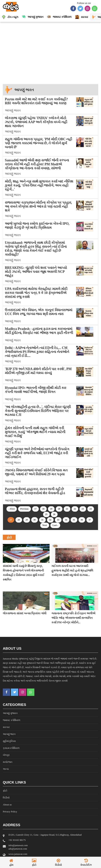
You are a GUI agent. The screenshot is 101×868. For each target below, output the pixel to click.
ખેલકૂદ (6, 755)
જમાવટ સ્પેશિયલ (12, 720)
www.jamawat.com (18, 854)
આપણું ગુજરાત (10, 713)
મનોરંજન (8, 762)
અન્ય (6, 769)
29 (27, 520)
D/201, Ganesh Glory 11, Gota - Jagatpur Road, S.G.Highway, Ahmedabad (45, 835)
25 (46, 514)
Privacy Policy (10, 812)
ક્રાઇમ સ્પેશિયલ (11, 748)
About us (7, 805)
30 (35, 520)
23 (83, 509)
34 (66, 520)
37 (90, 520)
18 (43, 509)
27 (11, 520)
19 (51, 509)
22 (75, 509)
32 (50, 520)
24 (91, 509)
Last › (55, 525)
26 (54, 514)
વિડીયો (6, 798)
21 (67, 509)
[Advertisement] (50, 52)
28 (19, 520)
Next (45, 525)
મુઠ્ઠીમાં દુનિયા (9, 741)
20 (59, 509)
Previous (24, 509)
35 (74, 520)
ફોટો (5, 791)
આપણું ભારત (24, 90)
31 (42, 520)
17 (35, 509)
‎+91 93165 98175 (17, 840)
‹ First (12, 509)
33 (58, 520)
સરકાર (6, 727)
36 (82, 520)
